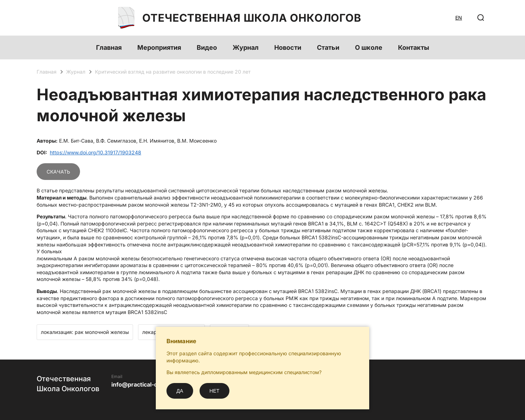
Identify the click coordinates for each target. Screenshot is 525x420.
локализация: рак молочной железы (85, 332)
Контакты (414, 47)
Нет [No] (214, 391)
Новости (288, 47)
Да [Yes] (180, 391)
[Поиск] (481, 18)
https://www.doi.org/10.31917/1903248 (96, 152)
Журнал (246, 47)
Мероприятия (159, 47)
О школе (369, 47)
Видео (207, 47)
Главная (109, 47)
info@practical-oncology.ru (149, 384)
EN (459, 18)
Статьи (328, 47)
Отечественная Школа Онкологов (240, 18)
